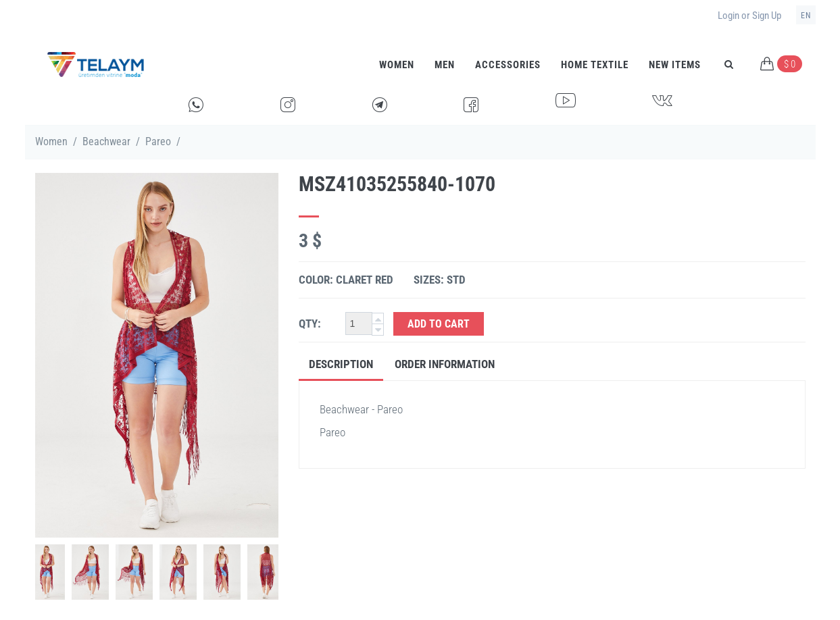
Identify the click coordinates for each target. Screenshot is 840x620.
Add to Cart (439, 324)
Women (397, 65)
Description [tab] (341, 364)
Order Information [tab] (445, 364)
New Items (675, 65)
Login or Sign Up (749, 16)
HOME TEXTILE (595, 65)
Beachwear (106, 141)
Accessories (508, 65)
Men (445, 65)
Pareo (158, 141)
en (806, 16)
